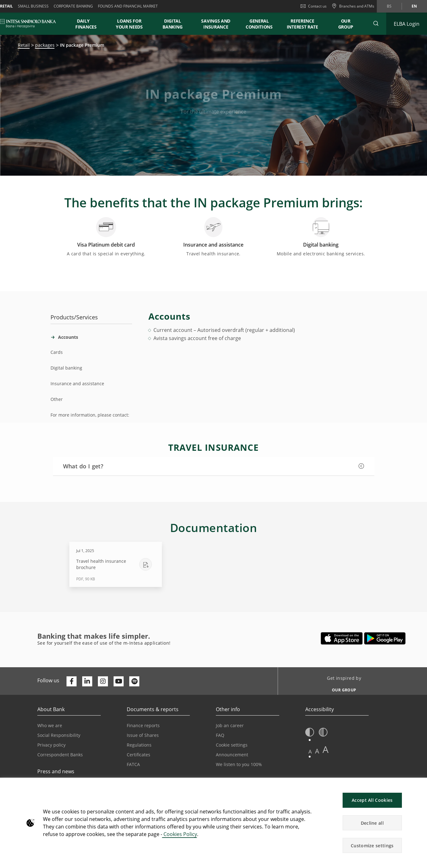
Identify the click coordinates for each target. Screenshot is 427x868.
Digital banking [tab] (66, 368)
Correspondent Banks (60, 755)
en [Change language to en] (414, 6)
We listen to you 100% (239, 764)
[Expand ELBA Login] (407, 24)
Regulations (139, 745)
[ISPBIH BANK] (30, 24)
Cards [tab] (57, 352)
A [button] (310, 751)
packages (45, 45)
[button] (376, 24)
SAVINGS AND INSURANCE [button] (216, 24)
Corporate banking (73, 6)
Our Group (346, 24)
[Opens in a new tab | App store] (342, 638)
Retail (24, 45)
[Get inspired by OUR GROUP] (342, 688)
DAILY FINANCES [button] (86, 24)
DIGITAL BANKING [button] (172, 24)
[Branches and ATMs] (353, 6)
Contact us (314, 6)
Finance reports (143, 725)
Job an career (230, 725)
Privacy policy (51, 745)
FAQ (220, 735)
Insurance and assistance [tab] (77, 383)
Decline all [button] (372, 823)
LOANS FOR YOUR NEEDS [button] (129, 24)
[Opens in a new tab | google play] (385, 638)
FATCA (133, 764)
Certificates (139, 755)
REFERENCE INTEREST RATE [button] (302, 24)
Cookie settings (232, 745)
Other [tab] (57, 399)
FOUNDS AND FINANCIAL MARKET (128, 6)
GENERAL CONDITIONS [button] (259, 24)
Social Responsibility (59, 735)
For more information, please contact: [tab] (90, 415)
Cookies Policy (180, 834)
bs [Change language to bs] (389, 6)
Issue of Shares (143, 735)
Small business (33, 6)
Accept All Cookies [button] (372, 800)
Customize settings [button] (372, 846)
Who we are (50, 725)
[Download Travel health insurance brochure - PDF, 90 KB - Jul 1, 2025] (116, 564)
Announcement (232, 755)
